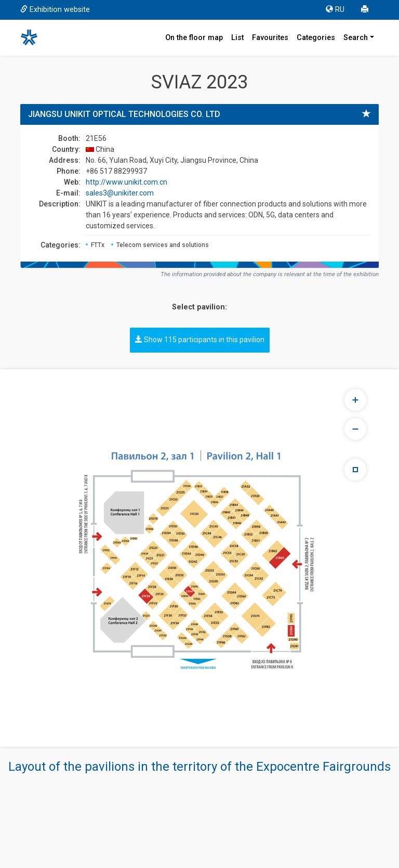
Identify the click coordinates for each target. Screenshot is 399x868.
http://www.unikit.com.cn (127, 182)
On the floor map (194, 38)
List (237, 38)
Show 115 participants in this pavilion (200, 340)
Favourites (270, 38)
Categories (316, 38)
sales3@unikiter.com (120, 193)
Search (356, 38)
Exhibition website (55, 10)
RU (335, 10)
